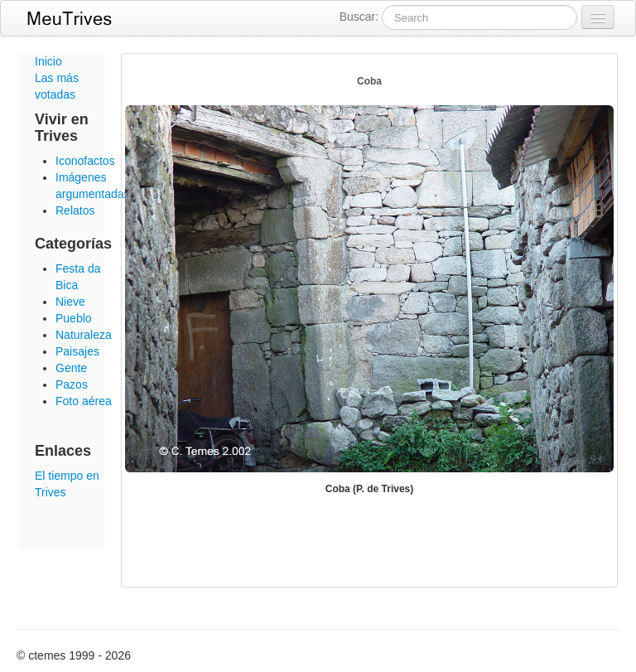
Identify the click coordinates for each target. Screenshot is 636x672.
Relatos (75, 210)
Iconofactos (85, 161)
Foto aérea (84, 401)
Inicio (48, 61)
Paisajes (77, 351)
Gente (71, 368)
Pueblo (74, 318)
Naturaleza (84, 335)
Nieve (70, 302)
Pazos (72, 384)
